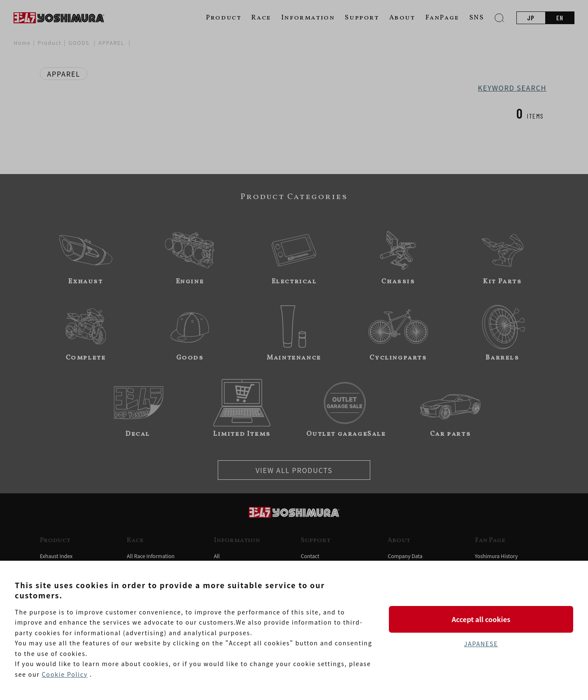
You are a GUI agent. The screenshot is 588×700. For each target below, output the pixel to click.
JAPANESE (481, 644)
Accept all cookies (481, 619)
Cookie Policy (65, 674)
